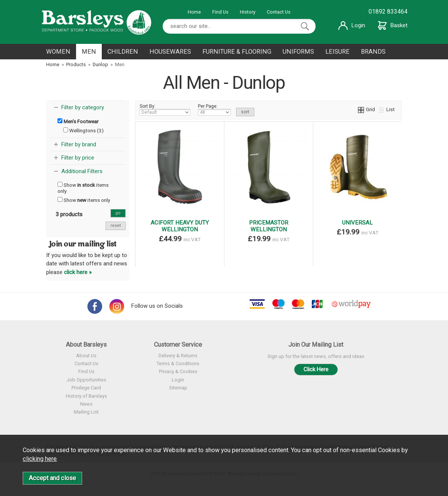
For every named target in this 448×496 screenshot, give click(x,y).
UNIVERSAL (357, 223)
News (86, 404)
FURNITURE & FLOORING (237, 52)
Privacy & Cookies (178, 371)
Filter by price (78, 158)
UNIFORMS (298, 52)
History (248, 12)
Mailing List (86, 412)
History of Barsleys (86, 396)
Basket (393, 25)
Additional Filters (82, 171)
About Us (86, 356)
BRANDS (373, 52)
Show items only (83, 188)
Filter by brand (79, 144)
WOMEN (58, 52)
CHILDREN (123, 52)
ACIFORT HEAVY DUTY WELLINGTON (180, 226)
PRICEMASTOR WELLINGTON (269, 226)
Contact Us (279, 12)
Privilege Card (86, 388)
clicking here (40, 459)
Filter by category (83, 107)
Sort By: (165, 110)
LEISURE (338, 52)
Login (352, 25)
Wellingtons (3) (83, 130)
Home (194, 12)
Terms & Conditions (178, 363)
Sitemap (178, 388)
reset (116, 226)
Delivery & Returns (178, 356)
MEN (89, 52)
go (118, 213)
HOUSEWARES (170, 52)
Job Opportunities (86, 380)
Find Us (220, 12)
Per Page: (214, 110)
